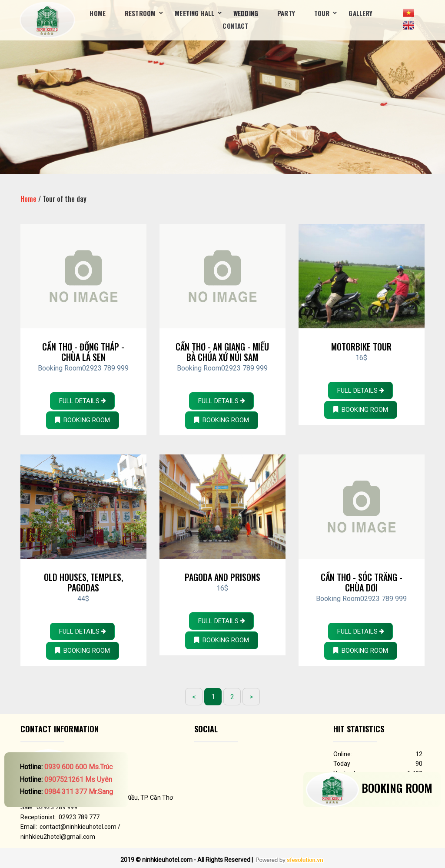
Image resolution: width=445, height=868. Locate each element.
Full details (82, 401)
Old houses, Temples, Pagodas (83, 582)
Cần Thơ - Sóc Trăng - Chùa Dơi (362, 582)
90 (419, 764)
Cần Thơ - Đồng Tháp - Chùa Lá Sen (83, 352)
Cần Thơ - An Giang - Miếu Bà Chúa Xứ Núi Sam (222, 352)
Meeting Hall (194, 13)
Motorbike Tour (361, 347)
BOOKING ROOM (83, 420)
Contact (235, 26)
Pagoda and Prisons (222, 577)
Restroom (140, 13)
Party (286, 13)
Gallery (360, 13)
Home (98, 13)
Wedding (246, 13)
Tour (322, 13)
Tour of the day (65, 199)
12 (419, 754)
